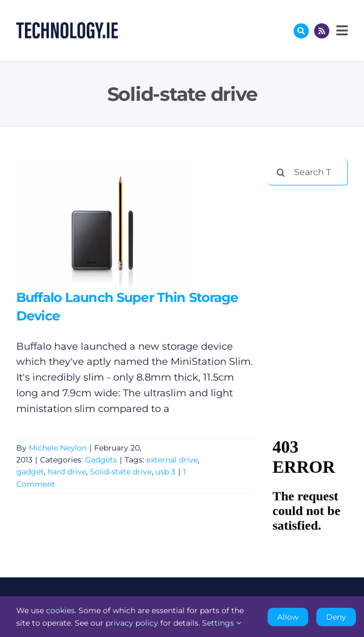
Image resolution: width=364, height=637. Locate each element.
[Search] (281, 172)
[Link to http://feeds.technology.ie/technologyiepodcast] (322, 31)
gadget (30, 472)
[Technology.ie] (67, 27)
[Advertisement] (316, 230)
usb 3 (165, 472)
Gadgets (101, 460)
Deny (336, 617)
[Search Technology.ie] (308, 172)
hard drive (67, 472)
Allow (288, 617)
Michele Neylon (58, 448)
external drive (172, 460)
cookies (60, 610)
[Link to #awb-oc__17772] (301, 31)
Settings (222, 623)
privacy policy (132, 623)
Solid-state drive (121, 472)
